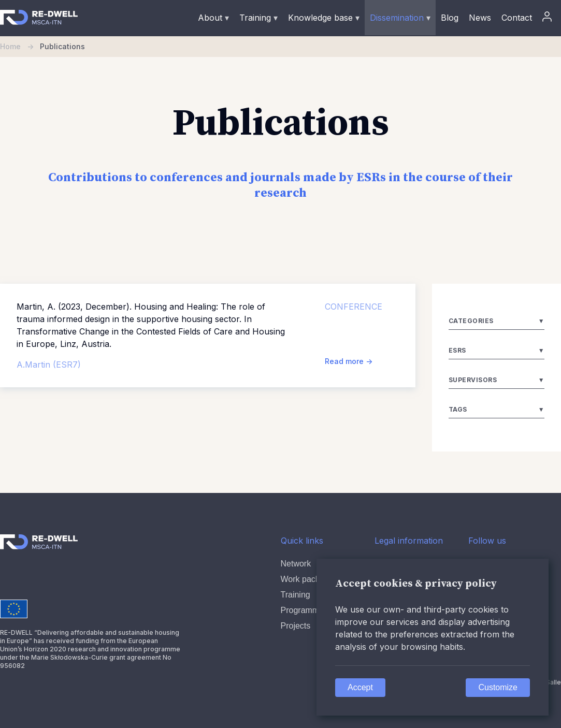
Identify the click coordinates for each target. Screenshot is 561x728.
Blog (450, 18)
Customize (498, 687)
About (213, 18)
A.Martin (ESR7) (49, 365)
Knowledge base (324, 18)
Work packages (309, 579)
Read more (349, 361)
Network (296, 564)
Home (20, 46)
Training (258, 18)
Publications (62, 46)
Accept (360, 687)
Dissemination (400, 18)
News (480, 18)
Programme (303, 610)
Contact (517, 18)
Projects (296, 626)
